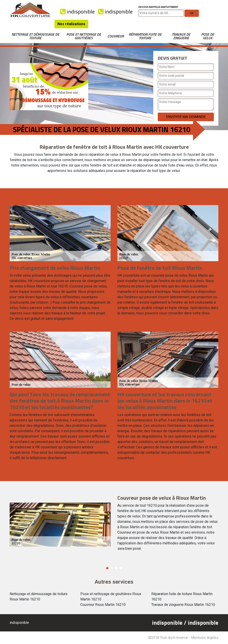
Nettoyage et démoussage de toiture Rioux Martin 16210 (39, 597)
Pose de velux (208, 36)
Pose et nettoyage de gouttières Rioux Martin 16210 (111, 597)
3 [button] (116, 568)
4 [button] (121, 568)
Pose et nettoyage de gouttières (84, 36)
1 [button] (107, 568)
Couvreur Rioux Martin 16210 (103, 605)
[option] (114, 525)
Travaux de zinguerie (181, 36)
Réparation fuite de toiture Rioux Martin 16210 (182, 597)
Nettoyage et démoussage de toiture (35, 36)
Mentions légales (205, 638)
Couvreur (116, 36)
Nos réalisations (71, 24)
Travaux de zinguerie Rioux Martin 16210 (183, 605)
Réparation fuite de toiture (145, 36)
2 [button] (112, 568)
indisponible (77, 11)
